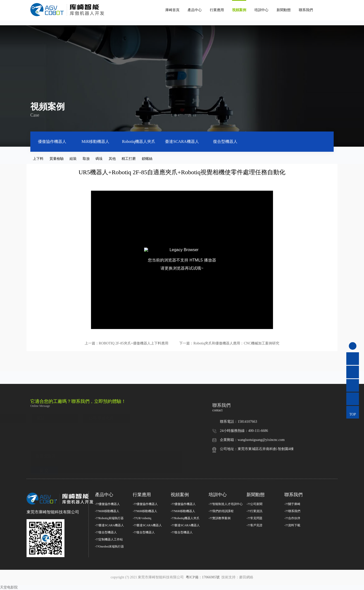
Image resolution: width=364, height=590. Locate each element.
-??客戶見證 (254, 525)
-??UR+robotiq (142, 518)
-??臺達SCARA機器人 (110, 525)
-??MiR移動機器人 (107, 511)
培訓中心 (261, 10)
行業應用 (217, 10)
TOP (353, 414)
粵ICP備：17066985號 (203, 577)
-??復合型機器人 (106, 532)
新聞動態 (284, 10)
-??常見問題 (254, 518)
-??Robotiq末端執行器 (109, 518)
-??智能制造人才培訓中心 (226, 504)
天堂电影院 (9, 587)
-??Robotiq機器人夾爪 (185, 518)
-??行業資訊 (254, 511)
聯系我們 (306, 10)
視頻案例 (239, 10)
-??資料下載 (292, 525)
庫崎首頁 (172, 10)
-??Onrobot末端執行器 (110, 547)
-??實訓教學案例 (220, 518)
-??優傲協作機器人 (108, 504)
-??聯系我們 (292, 511)
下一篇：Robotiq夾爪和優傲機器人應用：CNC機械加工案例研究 (229, 343)
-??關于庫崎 (292, 504)
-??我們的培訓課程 (221, 511)
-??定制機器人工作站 (109, 539)
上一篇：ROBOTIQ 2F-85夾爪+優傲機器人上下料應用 (127, 343)
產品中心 (195, 10)
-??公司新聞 (254, 504)
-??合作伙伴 (292, 518)
